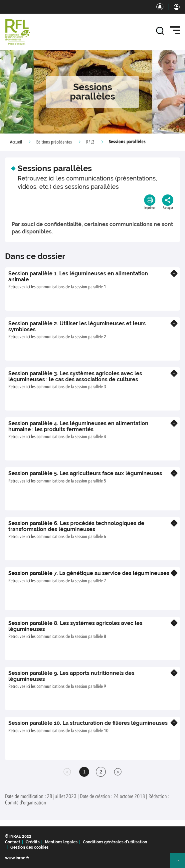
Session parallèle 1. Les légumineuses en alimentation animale (78, 277)
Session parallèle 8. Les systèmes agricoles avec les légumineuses (75, 626)
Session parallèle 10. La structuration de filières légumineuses (88, 723)
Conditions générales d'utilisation (115, 842)
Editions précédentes (54, 142)
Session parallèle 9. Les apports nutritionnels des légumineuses (71, 676)
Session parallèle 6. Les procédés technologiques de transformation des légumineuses (76, 526)
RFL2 (90, 142)
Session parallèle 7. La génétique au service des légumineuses (89, 573)
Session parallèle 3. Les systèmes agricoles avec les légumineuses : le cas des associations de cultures (75, 376)
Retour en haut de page (180, 863)
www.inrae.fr (17, 858)
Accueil (16, 142)
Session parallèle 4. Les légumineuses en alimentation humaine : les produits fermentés (78, 426)
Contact (13, 842)
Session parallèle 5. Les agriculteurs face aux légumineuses (85, 473)
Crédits (33, 842)
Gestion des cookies (29, 847)
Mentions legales (61, 842)
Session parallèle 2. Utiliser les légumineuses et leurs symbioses (77, 326)
